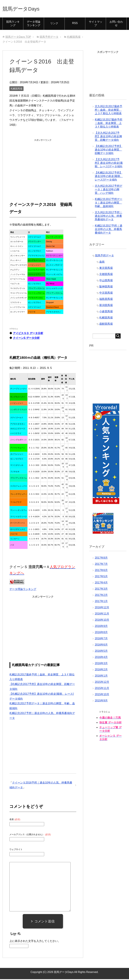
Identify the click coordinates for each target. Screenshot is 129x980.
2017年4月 (101, 583)
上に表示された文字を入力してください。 (35, 942)
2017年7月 (101, 565)
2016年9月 (101, 627)
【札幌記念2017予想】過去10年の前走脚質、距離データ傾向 (109, 150)
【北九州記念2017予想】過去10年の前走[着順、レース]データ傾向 (109, 164)
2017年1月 (101, 602)
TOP (18, 38)
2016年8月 (101, 633)
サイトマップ (96, 24)
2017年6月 (101, 571)
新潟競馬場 (106, 306)
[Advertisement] (43, 164)
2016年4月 (101, 658)
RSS (75, 24)
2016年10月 (102, 621)
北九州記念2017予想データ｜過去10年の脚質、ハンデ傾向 (109, 190)
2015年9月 (101, 701)
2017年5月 (101, 577)
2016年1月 (101, 677)
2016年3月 (101, 664)
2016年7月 (101, 639)
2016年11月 (102, 614)
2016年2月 (101, 670)
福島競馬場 (106, 300)
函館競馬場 (106, 325)
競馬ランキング (13, 24)
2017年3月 (101, 590)
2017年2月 (101, 596)
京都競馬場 (106, 275)
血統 (102, 263)
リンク (54, 24)
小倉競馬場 (106, 312)
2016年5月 (101, 652)
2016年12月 (102, 608)
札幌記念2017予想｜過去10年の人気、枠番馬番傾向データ (109, 230)
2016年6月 (101, 645)
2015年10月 (102, 695)
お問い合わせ (116, 24)
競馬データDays (25, 9)
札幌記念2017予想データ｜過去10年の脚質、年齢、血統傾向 (109, 203)
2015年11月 (102, 689)
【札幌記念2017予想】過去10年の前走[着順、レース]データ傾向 (109, 177)
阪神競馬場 (106, 287)
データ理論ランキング (34, 24)
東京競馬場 (106, 269)
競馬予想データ (104, 256)
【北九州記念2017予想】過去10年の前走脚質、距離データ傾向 (108, 137)
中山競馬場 (106, 281)
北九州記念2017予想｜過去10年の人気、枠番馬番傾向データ (109, 217)
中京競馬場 (106, 294)
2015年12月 (102, 683)
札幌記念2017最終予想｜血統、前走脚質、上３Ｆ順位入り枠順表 (109, 124)
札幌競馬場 (16, 89)
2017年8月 (101, 559)
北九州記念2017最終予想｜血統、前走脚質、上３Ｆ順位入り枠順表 (109, 111)
